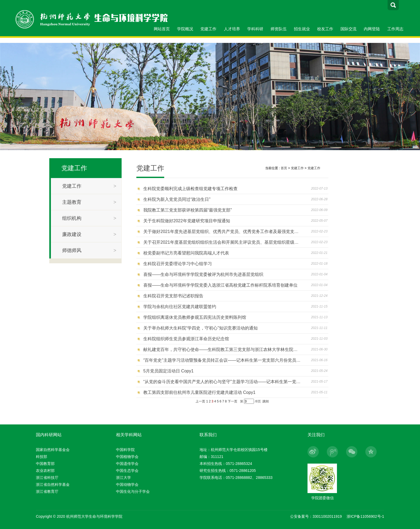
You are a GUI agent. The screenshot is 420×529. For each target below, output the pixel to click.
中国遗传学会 (127, 464)
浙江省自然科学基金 (53, 484)
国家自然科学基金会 (53, 450)
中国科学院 (125, 450)
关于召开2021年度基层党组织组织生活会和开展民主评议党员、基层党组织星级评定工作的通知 (222, 242)
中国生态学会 (127, 471)
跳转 (266, 401)
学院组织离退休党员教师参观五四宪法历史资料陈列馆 (195, 317)
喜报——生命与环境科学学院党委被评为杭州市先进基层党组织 (203, 274)
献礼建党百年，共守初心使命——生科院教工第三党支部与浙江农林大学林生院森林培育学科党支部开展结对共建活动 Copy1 (222, 349)
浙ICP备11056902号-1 (365, 516)
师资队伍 (279, 29)
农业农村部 (45, 471)
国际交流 (348, 29)
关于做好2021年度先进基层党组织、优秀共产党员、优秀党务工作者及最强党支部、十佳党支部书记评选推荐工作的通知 (222, 232)
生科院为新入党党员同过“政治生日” (177, 199)
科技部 (42, 457)
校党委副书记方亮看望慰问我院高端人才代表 (186, 253)
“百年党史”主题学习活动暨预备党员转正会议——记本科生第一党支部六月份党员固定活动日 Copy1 (222, 360)
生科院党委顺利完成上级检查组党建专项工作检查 (190, 189)
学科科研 (255, 29)
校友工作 (325, 29)
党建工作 (208, 29)
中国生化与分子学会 (133, 491)
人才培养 (232, 29)
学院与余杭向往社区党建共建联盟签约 (180, 307)
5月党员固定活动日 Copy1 (168, 371)
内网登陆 (372, 29)
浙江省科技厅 (47, 478)
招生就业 (302, 29)
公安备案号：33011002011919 (316, 516)
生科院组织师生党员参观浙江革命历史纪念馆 (186, 339)
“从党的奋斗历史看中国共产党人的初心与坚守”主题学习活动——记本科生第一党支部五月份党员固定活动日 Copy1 (222, 382)
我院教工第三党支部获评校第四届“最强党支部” (188, 210)
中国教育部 (45, 464)
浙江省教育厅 (47, 491)
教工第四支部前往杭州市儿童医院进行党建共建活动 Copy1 (199, 392)
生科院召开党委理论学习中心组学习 (178, 264)
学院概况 (185, 29)
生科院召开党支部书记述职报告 (173, 296)
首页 (284, 168)
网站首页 (162, 29)
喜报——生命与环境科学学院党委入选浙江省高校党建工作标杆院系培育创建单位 (220, 285)
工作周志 (395, 29)
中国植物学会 (127, 457)
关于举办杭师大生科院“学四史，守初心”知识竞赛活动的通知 (200, 328)
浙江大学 (123, 478)
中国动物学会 (127, 484)
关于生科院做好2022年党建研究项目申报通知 (187, 221)
